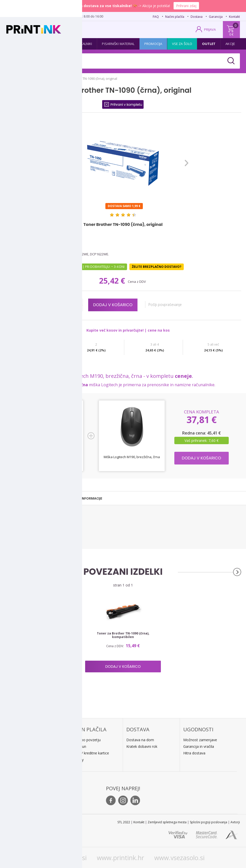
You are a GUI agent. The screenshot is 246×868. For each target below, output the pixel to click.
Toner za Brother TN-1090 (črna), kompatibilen (123, 635)
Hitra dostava (194, 753)
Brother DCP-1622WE (20, 536)
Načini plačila (175, 17)
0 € (231, 34)
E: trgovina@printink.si (30, 761)
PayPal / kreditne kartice (89, 753)
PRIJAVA (210, 29)
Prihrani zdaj (186, 6)
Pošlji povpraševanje (168, 305)
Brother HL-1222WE (19, 530)
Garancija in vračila (199, 746)
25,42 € (113, 281)
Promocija (153, 44)
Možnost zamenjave (200, 740)
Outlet (209, 44)
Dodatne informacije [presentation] (83, 498)
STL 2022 (124, 822)
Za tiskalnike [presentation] (28, 498)
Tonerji (41, 44)
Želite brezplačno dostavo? (157, 267)
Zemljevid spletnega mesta (167, 822)
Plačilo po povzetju (85, 740)
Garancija (216, 17)
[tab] (28, 498)
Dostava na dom (140, 740)
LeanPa (76, 760)
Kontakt (234, 17)
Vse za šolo (182, 44)
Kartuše (18, 44)
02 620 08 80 (56, 16)
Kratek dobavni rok (142, 746)
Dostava (197, 17)
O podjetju (21, 767)
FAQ (156, 17)
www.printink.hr (120, 858)
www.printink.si (64, 858)
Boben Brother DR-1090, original (44, 633)
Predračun (78, 746)
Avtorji (235, 822)
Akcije (230, 44)
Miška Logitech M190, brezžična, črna (132, 457)
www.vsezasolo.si (179, 858)
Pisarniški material (118, 44)
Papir (61, 44)
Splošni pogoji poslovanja (209, 822)
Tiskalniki (84, 44)
